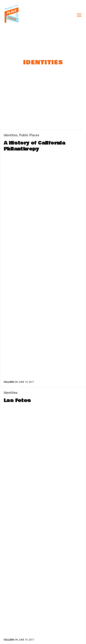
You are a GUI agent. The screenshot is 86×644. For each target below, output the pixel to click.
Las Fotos (17, 401)
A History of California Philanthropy (34, 146)
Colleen (9, 382)
